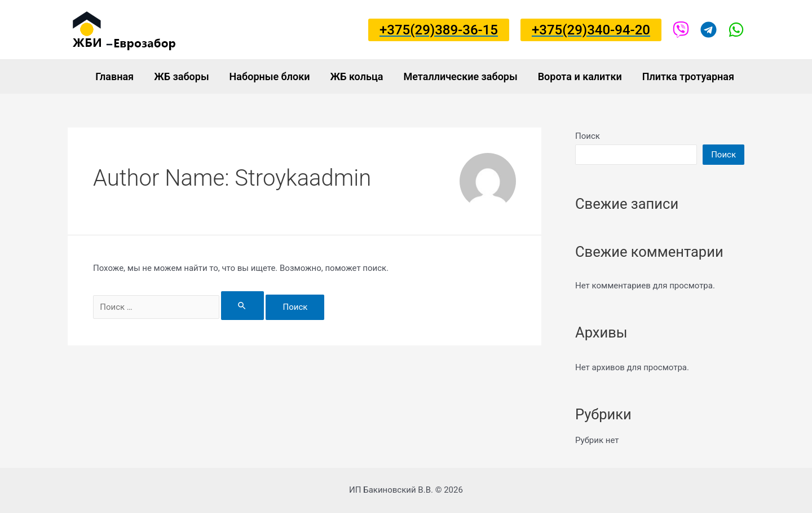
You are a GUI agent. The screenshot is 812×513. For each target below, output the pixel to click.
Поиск (588, 136)
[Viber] (681, 30)
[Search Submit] (242, 306)
